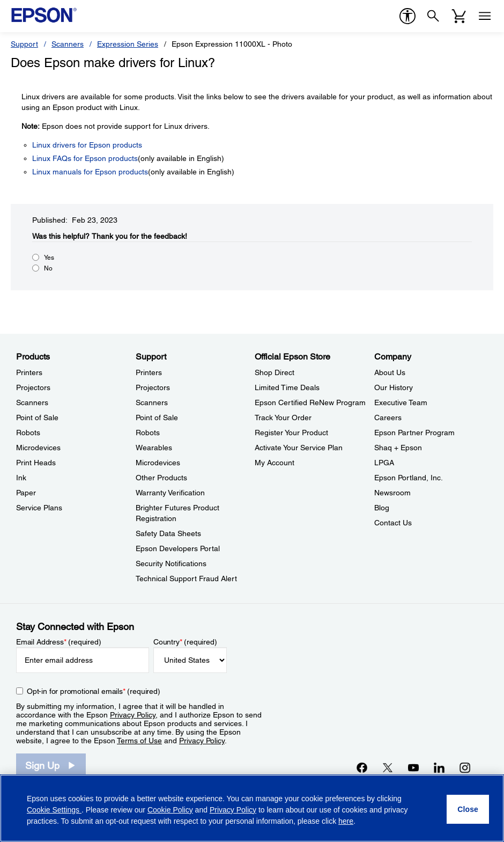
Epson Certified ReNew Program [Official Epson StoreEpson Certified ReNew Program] (310, 402)
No (48, 268)
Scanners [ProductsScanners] (32, 402)
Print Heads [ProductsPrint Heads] (36, 463)
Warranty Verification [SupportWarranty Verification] (170, 493)
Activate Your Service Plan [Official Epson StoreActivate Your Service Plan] (299, 448)
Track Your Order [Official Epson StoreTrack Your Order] (283, 418)
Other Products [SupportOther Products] (161, 478)
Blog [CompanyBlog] (382, 508)
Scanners (68, 44)
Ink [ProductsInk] (21, 478)
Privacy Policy (133, 715)
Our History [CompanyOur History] (394, 387)
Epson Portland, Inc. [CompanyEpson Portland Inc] (409, 478)
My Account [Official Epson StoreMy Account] (275, 463)
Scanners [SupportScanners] (152, 402)
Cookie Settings (54, 810)
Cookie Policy (170, 810)
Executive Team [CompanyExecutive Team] (401, 402)
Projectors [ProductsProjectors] (33, 387)
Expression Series (128, 44)
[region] (252, 808)
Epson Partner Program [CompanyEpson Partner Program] (414, 433)
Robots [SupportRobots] (148, 433)
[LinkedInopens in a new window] (439, 767)
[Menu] (485, 16)
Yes (49, 258)
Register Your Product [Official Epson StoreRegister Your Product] (291, 433)
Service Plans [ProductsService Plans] (39, 508)
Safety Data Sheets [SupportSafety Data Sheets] (168, 533)
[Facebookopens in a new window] (362, 767)
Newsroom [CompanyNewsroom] (392, 493)
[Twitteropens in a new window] (388, 767)
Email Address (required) (59, 642)
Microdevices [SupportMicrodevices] (158, 463)
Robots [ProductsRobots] (28, 433)
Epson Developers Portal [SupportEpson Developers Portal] (178, 548)
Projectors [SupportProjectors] (153, 387)
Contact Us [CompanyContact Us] (393, 523)
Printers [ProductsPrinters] (29, 372)
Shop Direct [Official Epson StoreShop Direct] (275, 372)
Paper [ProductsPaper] (26, 493)
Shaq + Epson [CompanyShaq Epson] (398, 448)
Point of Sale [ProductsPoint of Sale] (37, 418)
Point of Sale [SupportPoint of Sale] (157, 418)
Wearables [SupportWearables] (154, 448)
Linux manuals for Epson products (90, 172)
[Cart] (459, 16)
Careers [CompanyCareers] (388, 418)
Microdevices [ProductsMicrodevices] (38, 448)
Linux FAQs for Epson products (85, 158)
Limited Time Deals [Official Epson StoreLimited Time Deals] (287, 387)
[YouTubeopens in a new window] (413, 767)
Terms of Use (139, 741)
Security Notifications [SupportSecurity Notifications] (171, 563)
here (346, 821)
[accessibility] (407, 16)
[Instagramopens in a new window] (465, 767)
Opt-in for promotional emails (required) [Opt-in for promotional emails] (94, 691)
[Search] (433, 16)
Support (24, 44)
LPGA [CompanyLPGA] (384, 463)
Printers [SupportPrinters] (149, 372)
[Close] (468, 809)
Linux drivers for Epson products (87, 145)
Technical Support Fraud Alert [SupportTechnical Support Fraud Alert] (186, 579)
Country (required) (185, 642)
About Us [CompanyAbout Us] (390, 372)
